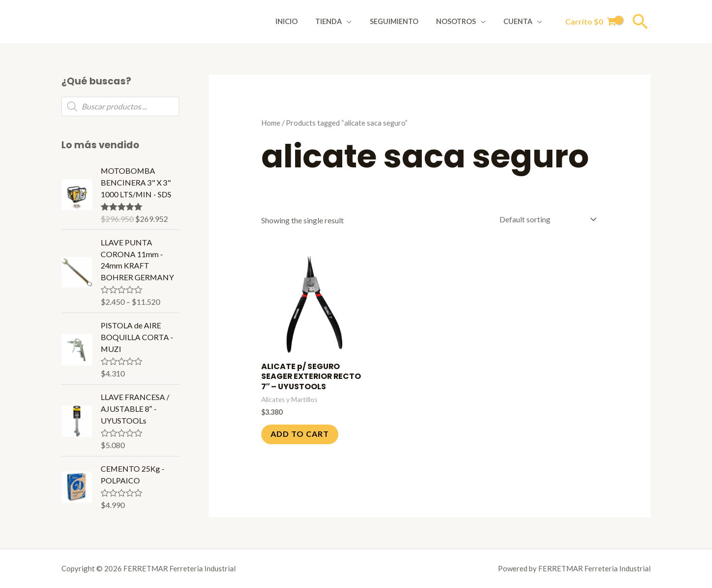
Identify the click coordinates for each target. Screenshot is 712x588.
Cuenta (520, 21)
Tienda (341, 21)
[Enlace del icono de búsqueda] (640, 22)
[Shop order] (545, 220)
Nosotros (461, 21)
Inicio (303, 21)
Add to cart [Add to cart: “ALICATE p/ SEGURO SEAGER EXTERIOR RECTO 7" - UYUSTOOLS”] (300, 435)
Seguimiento (403, 21)
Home (271, 123)
